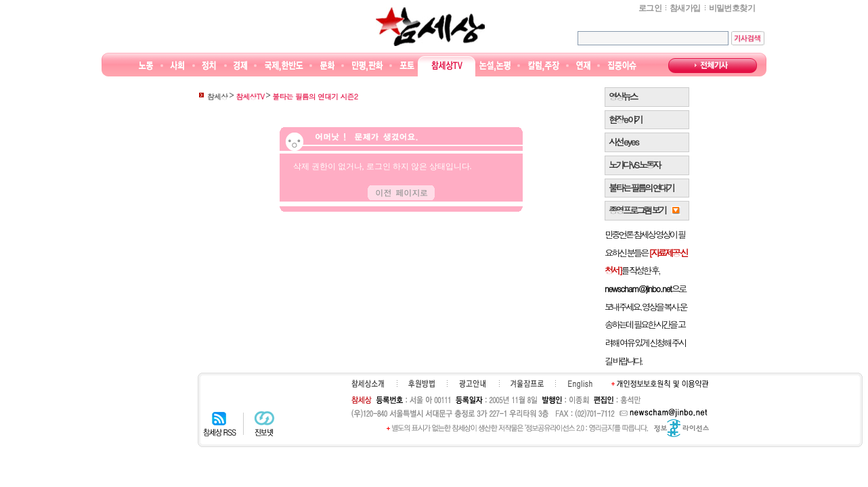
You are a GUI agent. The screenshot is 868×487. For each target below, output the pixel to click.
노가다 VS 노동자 (634, 165)
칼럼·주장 (544, 66)
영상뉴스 (623, 96)
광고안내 (472, 384)
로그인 (650, 8)
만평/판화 (368, 66)
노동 (146, 66)
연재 (583, 66)
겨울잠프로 (527, 384)
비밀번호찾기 (732, 8)
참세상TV (447, 66)
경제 (241, 66)
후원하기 (421, 384)
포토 (407, 66)
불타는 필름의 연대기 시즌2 (315, 96)
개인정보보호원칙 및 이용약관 (660, 384)
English (580, 384)
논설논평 (495, 66)
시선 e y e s (623, 142)
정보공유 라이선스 (681, 428)
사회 (177, 66)
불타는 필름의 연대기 (641, 188)
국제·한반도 (284, 66)
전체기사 (713, 66)
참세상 (430, 26)
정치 (209, 66)
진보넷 (264, 423)
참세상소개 (368, 384)
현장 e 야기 (625, 119)
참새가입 (685, 8)
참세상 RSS (220, 423)
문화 (327, 66)
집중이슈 (623, 66)
